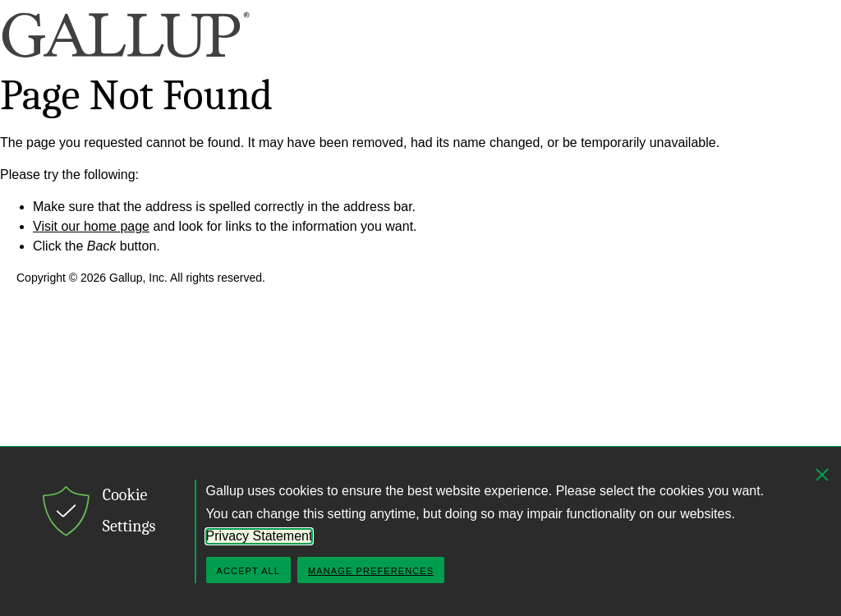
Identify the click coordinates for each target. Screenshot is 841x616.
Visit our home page (91, 226)
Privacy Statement (260, 536)
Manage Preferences (371, 571)
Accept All (248, 571)
